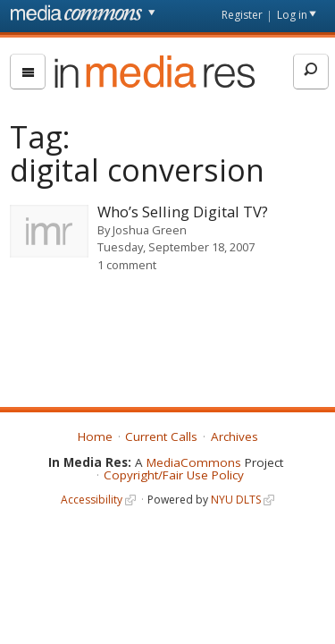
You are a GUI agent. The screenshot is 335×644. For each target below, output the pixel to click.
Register (242, 15)
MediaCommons (194, 462)
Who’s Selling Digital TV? (183, 212)
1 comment (127, 265)
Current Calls (161, 436)
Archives (234, 436)
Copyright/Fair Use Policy (174, 475)
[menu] (28, 72)
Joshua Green (150, 230)
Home (95, 436)
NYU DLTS (236, 500)
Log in (292, 15)
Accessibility (92, 500)
